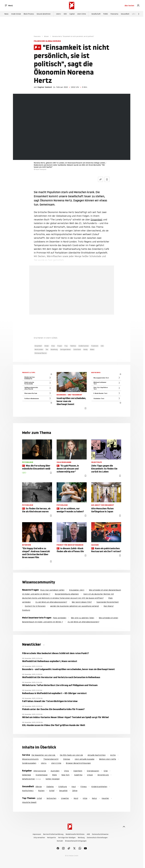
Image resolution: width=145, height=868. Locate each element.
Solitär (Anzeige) (53, 779)
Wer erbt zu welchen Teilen (83, 618)
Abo (129, 6)
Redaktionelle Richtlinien (75, 834)
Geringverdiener (66, 349)
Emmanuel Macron (41, 353)
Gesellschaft (96, 14)
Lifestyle (135, 14)
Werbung (81, 838)
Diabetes (50, 787)
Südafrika (78, 775)
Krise (53, 346)
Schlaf (52, 791)
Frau (66, 346)
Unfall (39, 798)
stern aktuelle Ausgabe (85, 759)
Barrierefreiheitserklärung (53, 834)
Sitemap (67, 759)
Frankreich (95, 346)
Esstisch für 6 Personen (35, 606)
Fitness (84, 787)
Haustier (105, 798)
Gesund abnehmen (44, 14)
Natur (94, 798)
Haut (74, 787)
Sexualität (63, 791)
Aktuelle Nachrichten (97, 755)
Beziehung (54, 349)
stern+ (59, 14)
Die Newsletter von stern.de (44, 755)
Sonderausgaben (29, 763)
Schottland (77, 349)
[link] (138, 6)
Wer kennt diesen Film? (82, 602)
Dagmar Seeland (45, 87)
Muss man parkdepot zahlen (52, 590)
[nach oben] (124, 827)
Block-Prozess (29, 14)
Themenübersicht (51, 759)
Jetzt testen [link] (72, 302)
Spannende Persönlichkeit (108, 602)
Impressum (37, 834)
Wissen (46, 36)
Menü (9, 6)
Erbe (106, 771)
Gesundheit (125, 14)
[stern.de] (72, 6)
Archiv (113, 755)
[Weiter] (139, 14)
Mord (76, 798)
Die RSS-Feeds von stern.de (71, 755)
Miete (54, 775)
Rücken (41, 791)
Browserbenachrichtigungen (76, 841)
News (6, 14)
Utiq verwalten (39, 838)
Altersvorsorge (40, 771)
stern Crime (82, 14)
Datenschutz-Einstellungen (97, 838)
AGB (88, 834)
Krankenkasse (42, 775)
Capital (72, 14)
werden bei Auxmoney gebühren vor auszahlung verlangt (75, 606)
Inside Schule (16, 14)
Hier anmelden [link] (80, 309)
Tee (47, 349)
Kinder (47, 346)
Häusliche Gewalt (29, 802)
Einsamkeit (97, 220)
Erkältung (63, 787)
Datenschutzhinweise (100, 834)
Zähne (75, 791)
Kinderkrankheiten (99, 787)
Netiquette (52, 838)
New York (65, 775)
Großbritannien (84, 346)
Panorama (114, 14)
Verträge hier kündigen (67, 838)
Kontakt (60, 841)
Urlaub (90, 775)
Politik (106, 14)
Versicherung (103, 775)
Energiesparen (93, 771)
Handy (85, 349)
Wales (92, 349)
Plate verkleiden (60, 618)
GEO (65, 14)
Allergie (39, 787)
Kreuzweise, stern (77, 590)
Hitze (85, 798)
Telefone (73, 346)
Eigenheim (78, 771)
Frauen (60, 346)
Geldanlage (27, 775)
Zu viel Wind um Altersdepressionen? (51, 602)
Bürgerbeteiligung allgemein (67, 594)
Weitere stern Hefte (108, 759)
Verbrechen (51, 798)
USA (102, 346)
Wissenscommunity (30, 759)
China (66, 771)
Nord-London (39, 349)
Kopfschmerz (28, 791)
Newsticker (32, 644)
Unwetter (65, 798)
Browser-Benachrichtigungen (78, 763)
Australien (55, 771)
